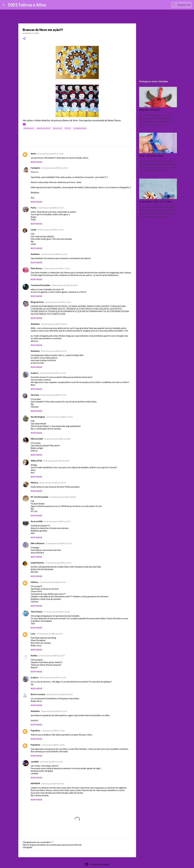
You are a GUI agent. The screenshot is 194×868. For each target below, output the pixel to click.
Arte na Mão (37, 521)
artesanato (29, 128)
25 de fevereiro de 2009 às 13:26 (53, 373)
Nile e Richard (38, 543)
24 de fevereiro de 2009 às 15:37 (51, 208)
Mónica (34, 483)
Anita (33, 153)
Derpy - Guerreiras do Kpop (151, 156)
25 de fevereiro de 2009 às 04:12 (54, 324)
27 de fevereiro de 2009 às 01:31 (58, 543)
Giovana (35, 395)
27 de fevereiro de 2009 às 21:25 (58, 563)
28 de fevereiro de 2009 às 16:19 (53, 678)
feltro (68, 128)
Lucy (33, 634)
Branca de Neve (44, 128)
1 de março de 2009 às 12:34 (53, 745)
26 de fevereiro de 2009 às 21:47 (57, 521)
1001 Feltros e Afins (27, 5)
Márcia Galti (37, 439)
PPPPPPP (35, 783)
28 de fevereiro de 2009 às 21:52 (54, 711)
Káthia (34, 655)
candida (35, 761)
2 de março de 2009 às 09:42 (53, 784)
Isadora (35, 373)
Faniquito (35, 168)
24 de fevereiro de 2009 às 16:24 (54, 254)
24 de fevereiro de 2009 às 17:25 (57, 268)
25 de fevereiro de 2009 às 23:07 (56, 461)
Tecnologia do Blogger (97, 864)
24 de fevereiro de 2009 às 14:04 (50, 154)
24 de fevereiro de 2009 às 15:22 (54, 168)
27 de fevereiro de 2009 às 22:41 (50, 634)
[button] (24, 39)
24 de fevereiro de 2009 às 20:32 (58, 302)
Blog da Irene (37, 302)
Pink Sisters (37, 268)
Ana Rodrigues (38, 417)
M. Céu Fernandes (40, 497)
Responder (36, 162)
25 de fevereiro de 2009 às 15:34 (53, 395)
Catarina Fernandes (41, 285)
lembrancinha (80, 128)
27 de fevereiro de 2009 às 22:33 (57, 612)
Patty (34, 208)
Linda (33, 230)
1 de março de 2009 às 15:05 (51, 762)
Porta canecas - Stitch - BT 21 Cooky (155, 202)
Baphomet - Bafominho (149, 110)
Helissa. (35, 582)
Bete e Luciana (38, 694)
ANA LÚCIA (36, 461)
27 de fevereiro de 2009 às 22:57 (51, 656)
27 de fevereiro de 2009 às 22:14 (53, 582)
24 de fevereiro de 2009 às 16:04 (50, 230)
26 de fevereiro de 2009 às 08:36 (63, 497)
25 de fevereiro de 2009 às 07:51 (54, 351)
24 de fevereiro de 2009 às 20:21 (65, 285)
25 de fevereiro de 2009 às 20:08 (57, 439)
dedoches (57, 128)
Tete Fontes (37, 612)
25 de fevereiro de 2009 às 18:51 (59, 417)
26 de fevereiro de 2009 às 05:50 (52, 483)
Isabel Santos (37, 563)
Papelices (35, 730)
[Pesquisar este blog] (178, 5)
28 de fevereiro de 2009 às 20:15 (59, 694)
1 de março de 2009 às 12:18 (53, 731)
